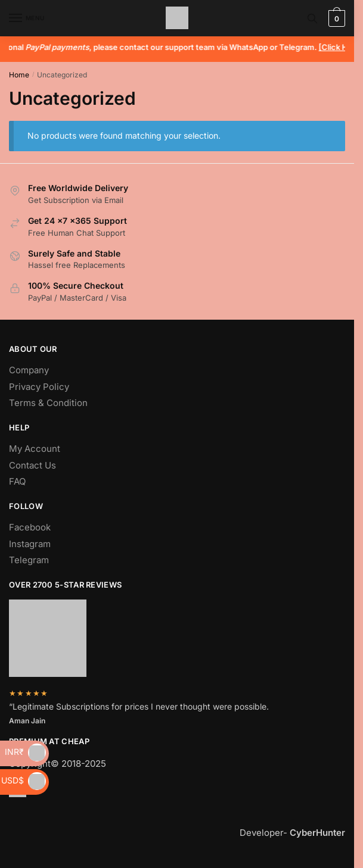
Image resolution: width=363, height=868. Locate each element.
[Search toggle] (312, 18)
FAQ (17, 481)
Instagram (30, 544)
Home (19, 75)
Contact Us (32, 465)
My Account (35, 449)
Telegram (29, 560)
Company (29, 370)
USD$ (24, 780)
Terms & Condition (48, 403)
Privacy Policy (39, 387)
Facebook (30, 527)
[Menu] (27, 18)
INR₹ (25, 752)
